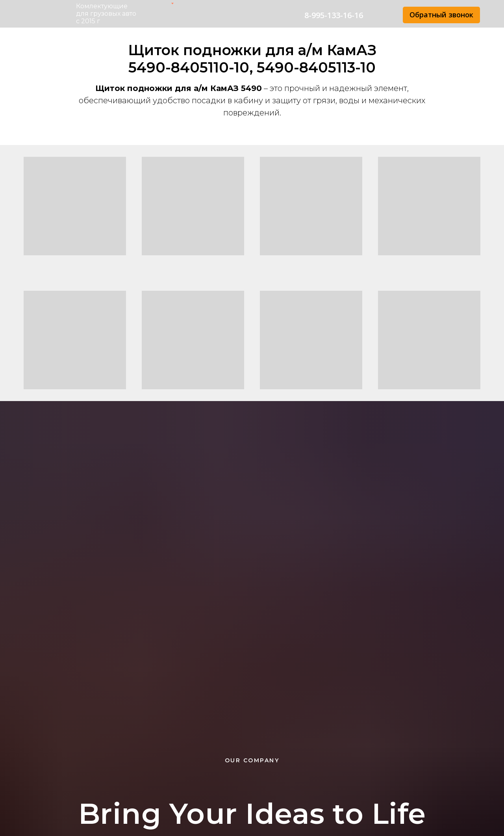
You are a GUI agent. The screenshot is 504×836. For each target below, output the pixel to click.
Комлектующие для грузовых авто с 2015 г (106, 14)
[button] (441, 15)
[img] (383, 15)
